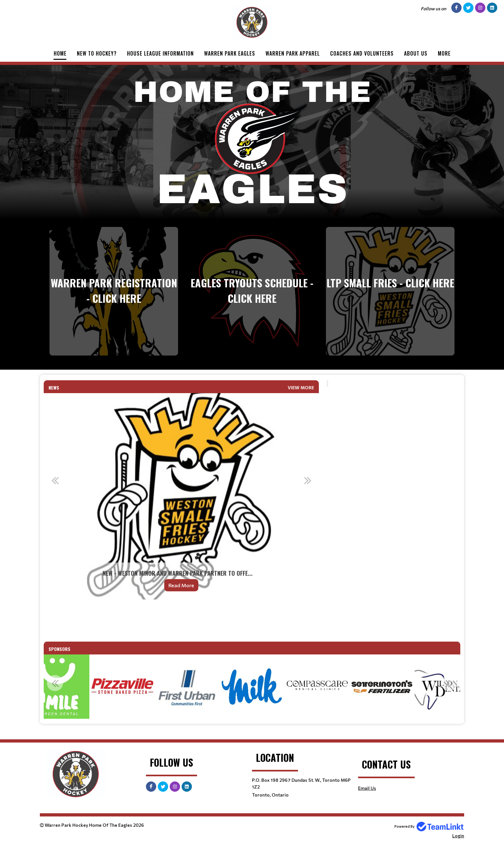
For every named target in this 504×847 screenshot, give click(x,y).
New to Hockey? (97, 53)
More (444, 53)
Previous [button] (55, 480)
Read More (181, 585)
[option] (181, 496)
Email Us (367, 788)
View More (301, 387)
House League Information (160, 53)
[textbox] (181, 621)
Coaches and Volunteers (362, 53)
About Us (416, 53)
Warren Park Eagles (230, 53)
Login (458, 836)
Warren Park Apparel (293, 53)
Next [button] (308, 480)
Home (60, 53)
